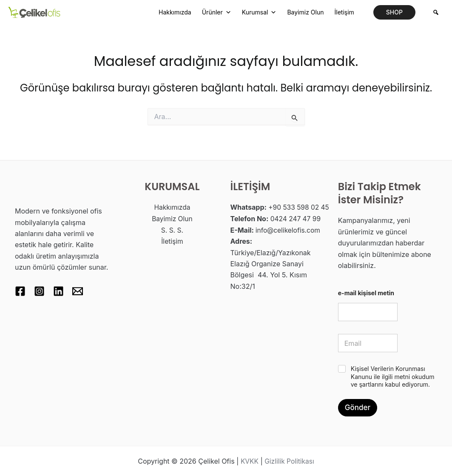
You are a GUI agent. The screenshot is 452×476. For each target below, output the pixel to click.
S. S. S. (172, 230)
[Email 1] (84, 291)
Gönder (358, 408)
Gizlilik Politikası (290, 461)
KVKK (249, 461)
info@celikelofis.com (289, 241)
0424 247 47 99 (296, 230)
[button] (394, 12)
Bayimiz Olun (305, 12)
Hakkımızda (175, 12)
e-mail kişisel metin (366, 293)
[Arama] (436, 12)
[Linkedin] (63, 291)
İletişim (344, 12)
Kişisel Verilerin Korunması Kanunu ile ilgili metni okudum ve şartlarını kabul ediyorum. (393, 376)
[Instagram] (41, 291)
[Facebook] (20, 291)
